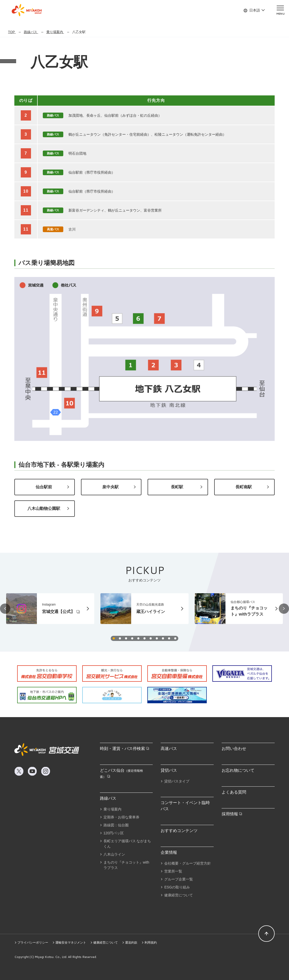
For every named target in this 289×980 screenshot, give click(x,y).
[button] (5, 609)
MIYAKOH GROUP (27, 10)
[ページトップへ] (266, 934)
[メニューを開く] (280, 10)
